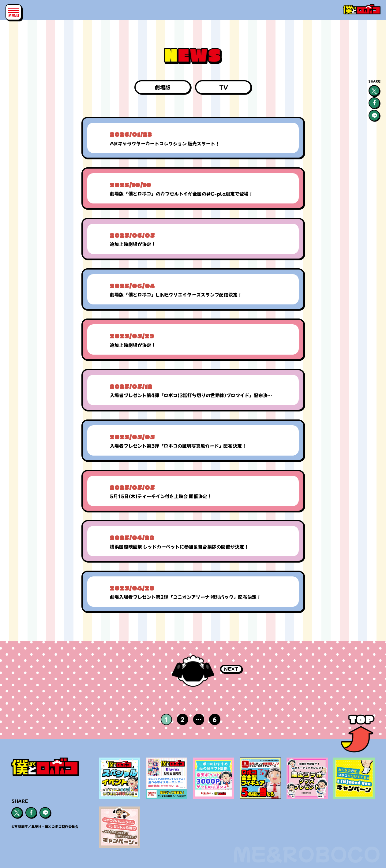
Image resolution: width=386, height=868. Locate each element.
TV (223, 87)
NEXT (231, 669)
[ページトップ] (358, 735)
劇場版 (163, 87)
